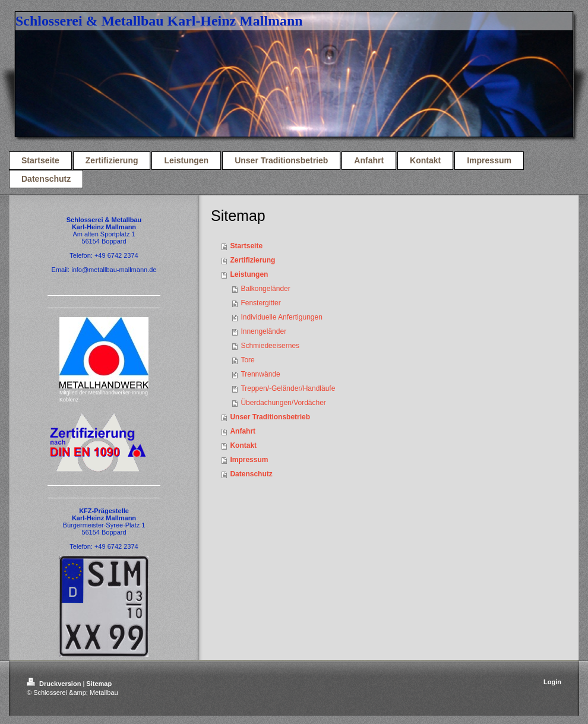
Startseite (246, 246)
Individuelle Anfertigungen (281, 317)
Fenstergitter (260, 303)
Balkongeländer (265, 289)
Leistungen (249, 274)
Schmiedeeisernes (270, 346)
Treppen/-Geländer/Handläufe (288, 388)
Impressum (249, 460)
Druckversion (55, 684)
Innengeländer (263, 331)
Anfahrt (243, 431)
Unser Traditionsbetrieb (270, 417)
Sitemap (99, 684)
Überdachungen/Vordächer (283, 403)
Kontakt (243, 445)
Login (552, 682)
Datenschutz (251, 474)
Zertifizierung (252, 260)
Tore (247, 360)
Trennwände (260, 374)
